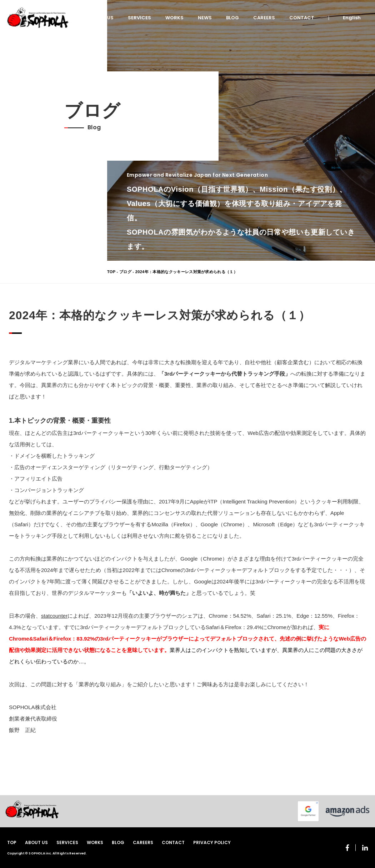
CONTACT (302, 18)
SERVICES (139, 18)
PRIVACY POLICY (212, 842)
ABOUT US (102, 18)
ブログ (125, 272)
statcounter (54, 616)
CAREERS (264, 18)
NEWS (205, 18)
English (352, 18)
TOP (111, 272)
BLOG (232, 18)
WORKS (174, 18)
